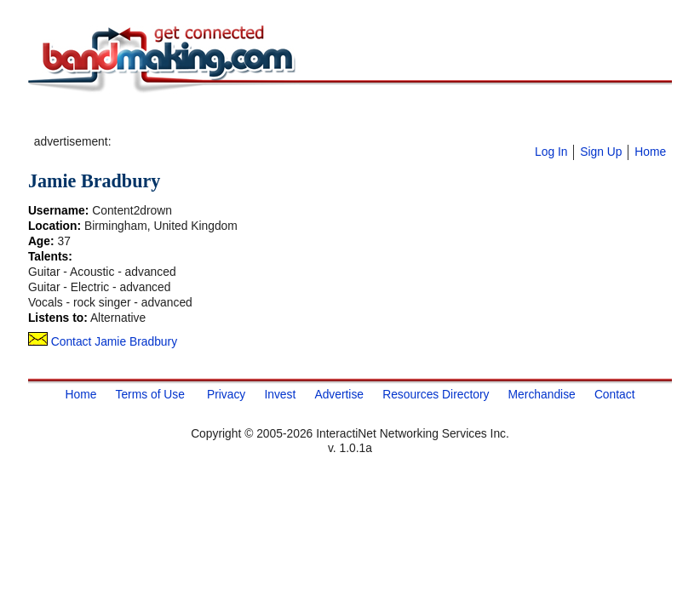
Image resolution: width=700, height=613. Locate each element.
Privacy (226, 394)
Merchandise (542, 394)
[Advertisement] (313, 120)
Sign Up (601, 152)
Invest (280, 394)
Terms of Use (149, 394)
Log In (551, 152)
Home (650, 152)
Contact (615, 394)
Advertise (339, 394)
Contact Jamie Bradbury (103, 341)
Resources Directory (436, 394)
